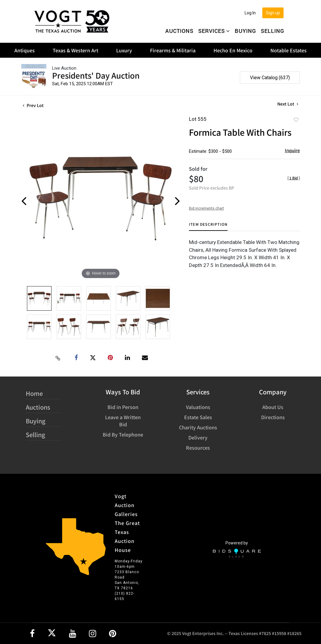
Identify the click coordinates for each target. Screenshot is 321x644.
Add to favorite (296, 120)
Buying (245, 31)
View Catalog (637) (270, 78)
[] (294, 178)
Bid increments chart (206, 208)
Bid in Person (123, 407)
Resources (198, 448)
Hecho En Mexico (233, 50)
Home (34, 393)
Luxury (124, 50)
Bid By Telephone (123, 434)
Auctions (179, 31)
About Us (273, 407)
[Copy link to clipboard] (58, 358)
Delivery (198, 437)
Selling (272, 31)
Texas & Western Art (75, 50)
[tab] (208, 226)
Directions (273, 417)
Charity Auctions (198, 427)
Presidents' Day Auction (96, 75)
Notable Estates (289, 50)
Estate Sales (198, 417)
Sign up (273, 13)
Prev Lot (33, 105)
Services (214, 31)
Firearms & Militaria (173, 50)
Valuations (198, 407)
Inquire (292, 150)
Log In (250, 13)
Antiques (25, 50)
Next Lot (288, 104)
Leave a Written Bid (123, 421)
